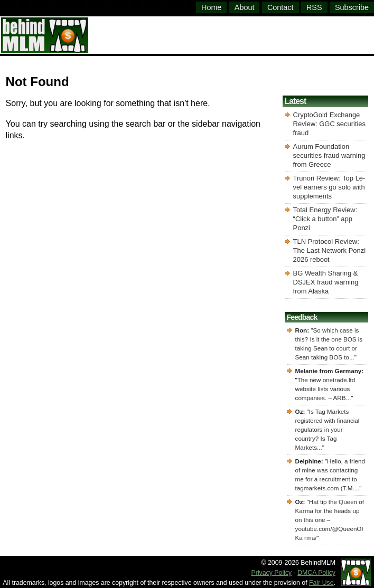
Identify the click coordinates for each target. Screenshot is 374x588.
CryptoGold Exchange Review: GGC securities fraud (329, 124)
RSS (314, 7)
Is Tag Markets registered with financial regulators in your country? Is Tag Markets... (328, 429)
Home (211, 7)
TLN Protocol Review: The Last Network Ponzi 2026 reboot (330, 250)
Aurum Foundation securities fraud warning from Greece (329, 155)
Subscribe (352, 7)
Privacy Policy (272, 573)
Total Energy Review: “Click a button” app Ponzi (325, 219)
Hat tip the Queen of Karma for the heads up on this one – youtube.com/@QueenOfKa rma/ (330, 520)
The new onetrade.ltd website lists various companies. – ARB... (325, 389)
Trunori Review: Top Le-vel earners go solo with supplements (329, 187)
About (245, 7)
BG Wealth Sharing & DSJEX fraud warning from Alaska (326, 282)
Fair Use (321, 583)
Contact (280, 7)
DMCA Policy (316, 573)
